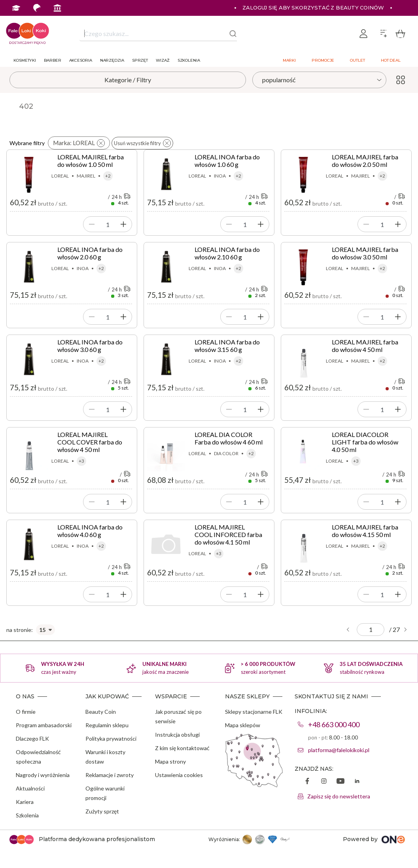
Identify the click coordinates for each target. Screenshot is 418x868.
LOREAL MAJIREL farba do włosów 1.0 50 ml (91, 161)
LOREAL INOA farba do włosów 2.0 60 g (90, 253)
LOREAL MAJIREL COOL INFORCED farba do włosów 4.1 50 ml (228, 534)
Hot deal (391, 60)
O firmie (26, 712)
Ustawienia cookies (179, 775)
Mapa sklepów (243, 725)
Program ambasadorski (44, 725)
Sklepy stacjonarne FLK (254, 712)
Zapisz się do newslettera (339, 796)
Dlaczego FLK (32, 738)
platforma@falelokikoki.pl (339, 750)
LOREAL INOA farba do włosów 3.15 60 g (227, 346)
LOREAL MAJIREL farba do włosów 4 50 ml (365, 346)
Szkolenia (189, 60)
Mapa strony (170, 761)
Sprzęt (140, 60)
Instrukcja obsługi (177, 735)
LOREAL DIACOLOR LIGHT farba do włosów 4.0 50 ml (365, 442)
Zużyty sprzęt (102, 811)
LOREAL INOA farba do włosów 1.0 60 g (227, 161)
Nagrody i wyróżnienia (43, 775)
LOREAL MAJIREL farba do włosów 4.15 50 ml (365, 531)
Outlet (357, 60)
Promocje (323, 60)
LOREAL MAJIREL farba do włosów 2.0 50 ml (365, 161)
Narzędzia (112, 60)
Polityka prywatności (111, 738)
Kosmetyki (25, 60)
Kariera (25, 802)
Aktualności (30, 788)
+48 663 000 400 (334, 724)
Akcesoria (81, 60)
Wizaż (163, 60)
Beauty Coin (101, 712)
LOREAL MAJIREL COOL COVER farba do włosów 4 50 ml (90, 442)
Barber (52, 60)
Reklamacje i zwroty (110, 775)
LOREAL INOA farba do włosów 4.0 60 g (90, 531)
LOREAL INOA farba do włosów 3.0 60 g (90, 346)
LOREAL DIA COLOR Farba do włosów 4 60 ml (229, 438)
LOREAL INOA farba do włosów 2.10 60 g (227, 253)
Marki (289, 60)
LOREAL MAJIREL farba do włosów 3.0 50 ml (365, 253)
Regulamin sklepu (107, 725)
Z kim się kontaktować (182, 748)
